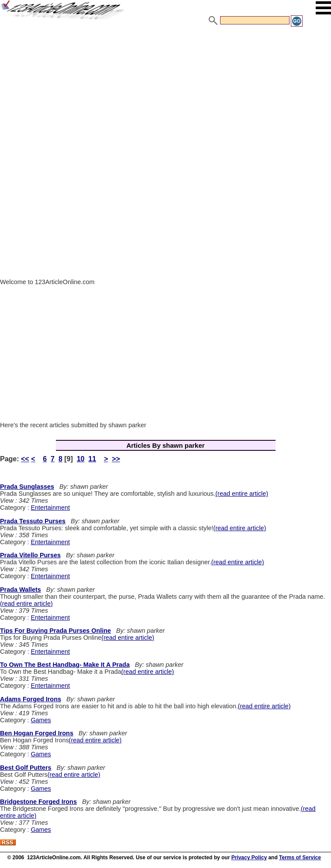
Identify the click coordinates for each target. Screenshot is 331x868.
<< (25, 459)
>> (116, 459)
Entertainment (50, 508)
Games (41, 720)
